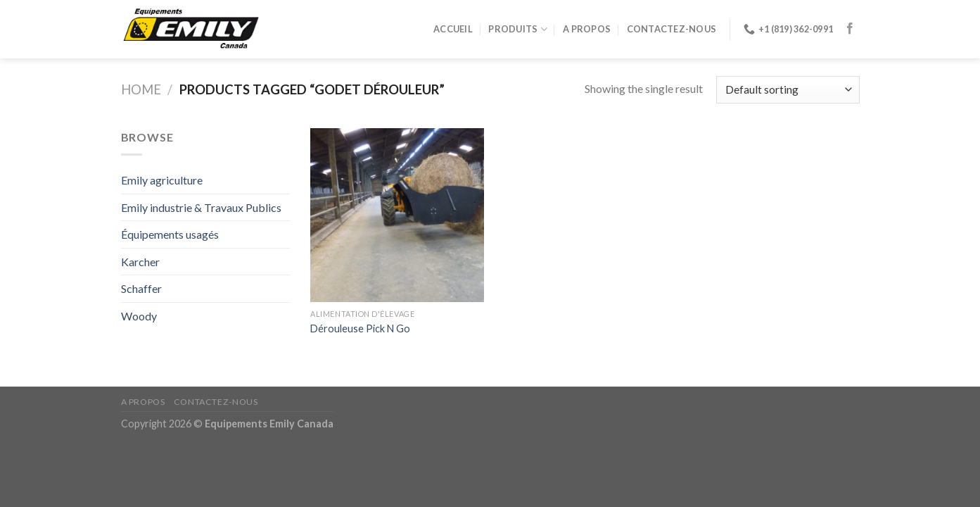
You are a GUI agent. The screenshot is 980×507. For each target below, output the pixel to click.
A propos (587, 29)
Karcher (140, 262)
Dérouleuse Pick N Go (360, 328)
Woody (139, 316)
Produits (518, 29)
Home (141, 89)
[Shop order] (788, 90)
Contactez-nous (672, 29)
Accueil (453, 29)
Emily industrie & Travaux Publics (201, 207)
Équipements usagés (170, 234)
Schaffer (141, 288)
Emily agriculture (162, 180)
